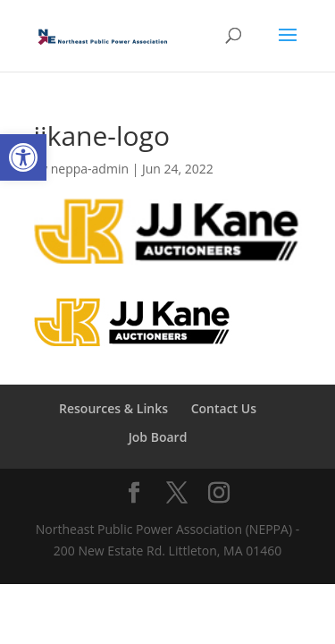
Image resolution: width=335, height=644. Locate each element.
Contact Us (224, 408)
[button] (23, 157)
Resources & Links (113, 408)
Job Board (158, 437)
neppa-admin (90, 169)
